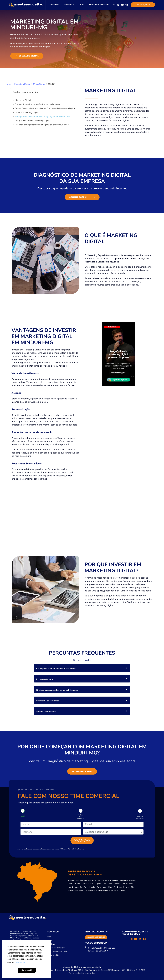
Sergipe (113, 891)
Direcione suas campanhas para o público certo (57, 690)
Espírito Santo (101, 884)
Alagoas (116, 881)
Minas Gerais (94, 881)
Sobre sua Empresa (81, 817)
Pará (86, 887)
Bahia (71, 884)
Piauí (110, 887)
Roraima (92, 891)
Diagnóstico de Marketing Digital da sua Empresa (38, 104)
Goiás (110, 884)
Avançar (82, 840)
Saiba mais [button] (21, 962)
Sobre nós (54, 5)
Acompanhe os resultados (47, 701)
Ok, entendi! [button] (27, 970)
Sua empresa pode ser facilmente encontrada (56, 669)
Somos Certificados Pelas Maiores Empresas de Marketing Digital (45, 108)
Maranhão (118, 884)
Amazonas (132, 881)
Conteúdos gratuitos (99, 5)
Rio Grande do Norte (122, 887)
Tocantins (122, 891)
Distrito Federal (88, 884)
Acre (109, 881)
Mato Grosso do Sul (75, 887)
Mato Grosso (128, 884)
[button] (82, 668)
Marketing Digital (23, 100)
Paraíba (92, 887)
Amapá (124, 881)
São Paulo (71, 881)
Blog (82, 5)
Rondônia (84, 891)
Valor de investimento (46, 712)
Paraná (103, 881)
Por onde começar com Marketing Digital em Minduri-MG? (42, 125)
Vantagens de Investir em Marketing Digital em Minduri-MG (43, 117)
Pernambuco (102, 887)
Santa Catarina (103, 891)
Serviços (69, 5)
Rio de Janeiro (82, 881)
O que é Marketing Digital (27, 113)
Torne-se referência (45, 679)
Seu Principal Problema (140, 817)
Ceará (78, 884)
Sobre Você (23, 816)
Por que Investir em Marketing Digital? (33, 121)
